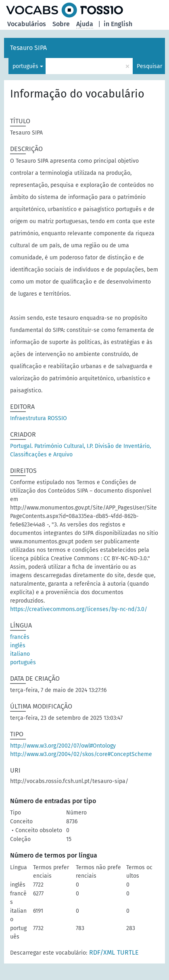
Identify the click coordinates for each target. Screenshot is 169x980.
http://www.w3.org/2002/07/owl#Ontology (63, 746)
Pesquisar (149, 66)
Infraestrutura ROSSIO (39, 418)
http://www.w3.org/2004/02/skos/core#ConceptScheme (81, 754)
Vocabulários (27, 24)
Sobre (61, 24)
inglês (18, 645)
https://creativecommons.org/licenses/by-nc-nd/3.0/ (79, 609)
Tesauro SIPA (28, 48)
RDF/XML (102, 952)
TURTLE (128, 952)
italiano (20, 654)
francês (20, 637)
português (25, 66)
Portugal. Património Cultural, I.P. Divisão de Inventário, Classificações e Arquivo (80, 450)
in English (118, 24)
